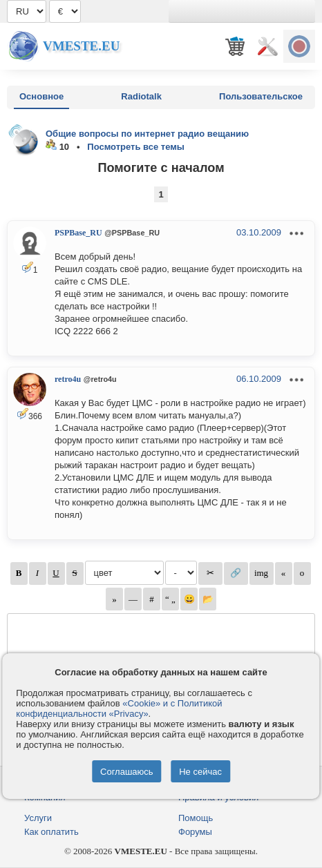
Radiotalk (141, 96)
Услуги (38, 818)
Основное (41, 96)
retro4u (68, 379)
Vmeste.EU (81, 46)
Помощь (196, 818)
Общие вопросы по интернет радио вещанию (147, 134)
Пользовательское (261, 96)
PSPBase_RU (78, 233)
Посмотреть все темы (136, 147)
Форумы (195, 832)
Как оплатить (51, 832)
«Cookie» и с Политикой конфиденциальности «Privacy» (119, 708)
